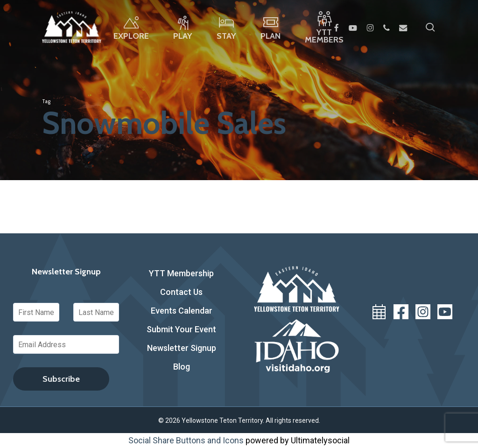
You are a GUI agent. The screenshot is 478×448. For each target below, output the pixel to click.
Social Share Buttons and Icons (186, 440)
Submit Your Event (181, 329)
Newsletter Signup (182, 348)
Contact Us (181, 292)
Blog (182, 367)
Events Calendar (182, 311)
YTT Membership (181, 273)
